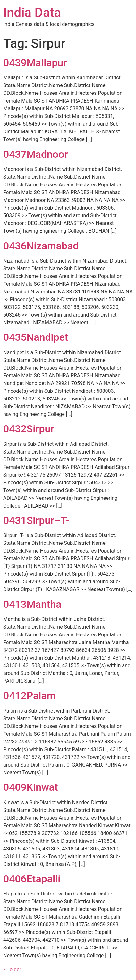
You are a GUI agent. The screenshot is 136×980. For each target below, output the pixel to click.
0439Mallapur (35, 63)
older (12, 970)
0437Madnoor (35, 154)
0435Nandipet (36, 337)
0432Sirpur (29, 429)
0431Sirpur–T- (36, 520)
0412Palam (30, 696)
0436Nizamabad (41, 246)
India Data (32, 13)
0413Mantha (32, 604)
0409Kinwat (31, 787)
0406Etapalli (32, 879)
